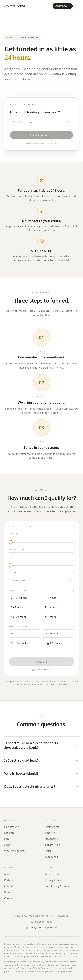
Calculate (42, 662)
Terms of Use (53, 874)
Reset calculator (41, 670)
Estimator (10, 833)
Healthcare (51, 839)
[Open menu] (77, 6)
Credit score (18, 549)
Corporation (52, 633)
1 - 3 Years (51, 598)
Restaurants (52, 827)
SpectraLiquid (15, 6)
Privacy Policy (53, 880)
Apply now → (63, 6)
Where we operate (15, 851)
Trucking (50, 833)
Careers (9, 898)
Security (9, 892)
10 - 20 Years (18, 617)
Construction (53, 845)
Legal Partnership (55, 643)
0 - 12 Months (19, 598)
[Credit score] (41, 565)
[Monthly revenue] (41, 542)
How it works (12, 827)
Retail (48, 851)
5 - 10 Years (51, 607)
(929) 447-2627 (41, 922)
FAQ (7, 839)
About (8, 874)
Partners (9, 880)
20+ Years (50, 617)
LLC (13, 633)
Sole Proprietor (20, 643)
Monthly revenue (21, 526)
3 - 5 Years (17, 607)
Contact (9, 886)
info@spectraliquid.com (41, 928)
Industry (15, 573)
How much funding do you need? (35, 112)
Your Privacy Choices (57, 886)
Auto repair (52, 857)
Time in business (20, 591)
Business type (18, 627)
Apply (8, 845)
